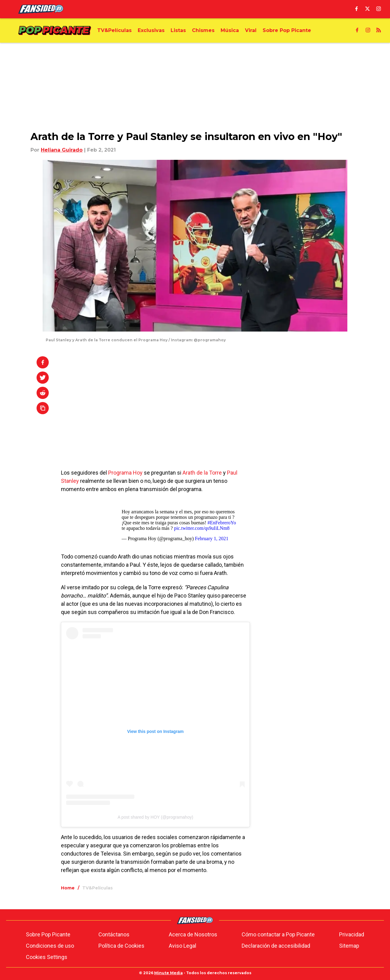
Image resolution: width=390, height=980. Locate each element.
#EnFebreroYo (222, 523)
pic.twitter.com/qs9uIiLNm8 (202, 528)
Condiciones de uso (50, 946)
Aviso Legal (183, 946)
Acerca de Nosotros (193, 934)
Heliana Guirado (62, 150)
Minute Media (168, 973)
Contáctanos (114, 934)
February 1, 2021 (212, 538)
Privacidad (352, 934)
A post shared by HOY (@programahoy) (155, 817)
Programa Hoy (125, 473)
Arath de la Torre (202, 473)
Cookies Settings (47, 957)
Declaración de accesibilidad (276, 946)
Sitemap (349, 946)
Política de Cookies (121, 946)
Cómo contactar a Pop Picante (278, 934)
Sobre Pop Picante (48, 934)
